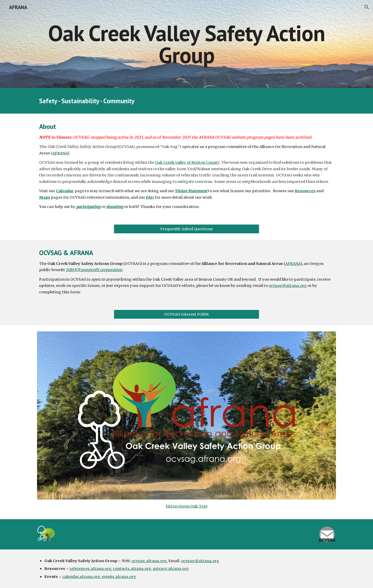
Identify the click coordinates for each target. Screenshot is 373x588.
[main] (187, 44)
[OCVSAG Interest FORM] (187, 314)
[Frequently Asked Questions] (187, 229)
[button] (367, 7)
